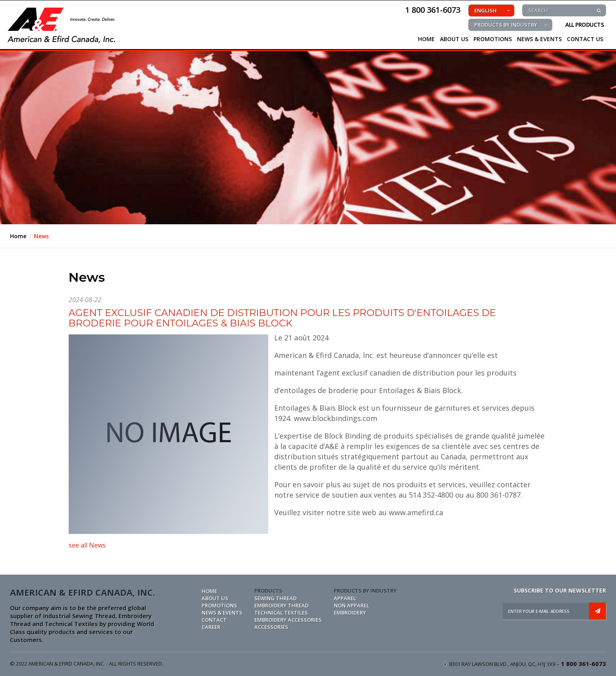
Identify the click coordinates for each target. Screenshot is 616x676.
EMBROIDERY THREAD (281, 605)
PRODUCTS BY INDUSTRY (506, 25)
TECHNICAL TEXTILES (281, 613)
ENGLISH (485, 10)
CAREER (211, 627)
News (41, 236)
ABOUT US (215, 598)
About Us (454, 39)
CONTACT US (585, 39)
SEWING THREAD (275, 598)
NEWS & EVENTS (539, 39)
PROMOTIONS (493, 39)
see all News (87, 545)
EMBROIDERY (350, 613)
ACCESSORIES (271, 627)
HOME (426, 39)
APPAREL (345, 598)
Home (18, 236)
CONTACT (214, 620)
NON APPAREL (352, 605)
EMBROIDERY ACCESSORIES (288, 620)
